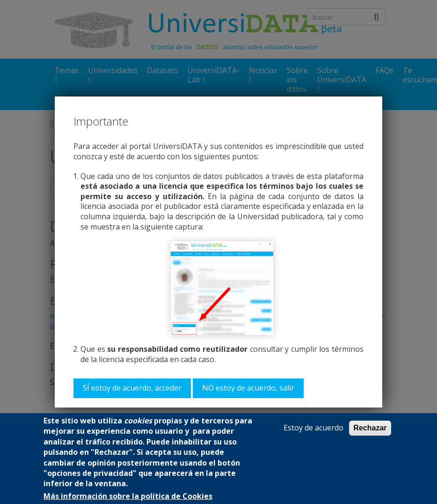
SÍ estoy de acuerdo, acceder (132, 388)
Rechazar (370, 428)
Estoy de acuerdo (313, 428)
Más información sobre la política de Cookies (128, 496)
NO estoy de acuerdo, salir (248, 388)
